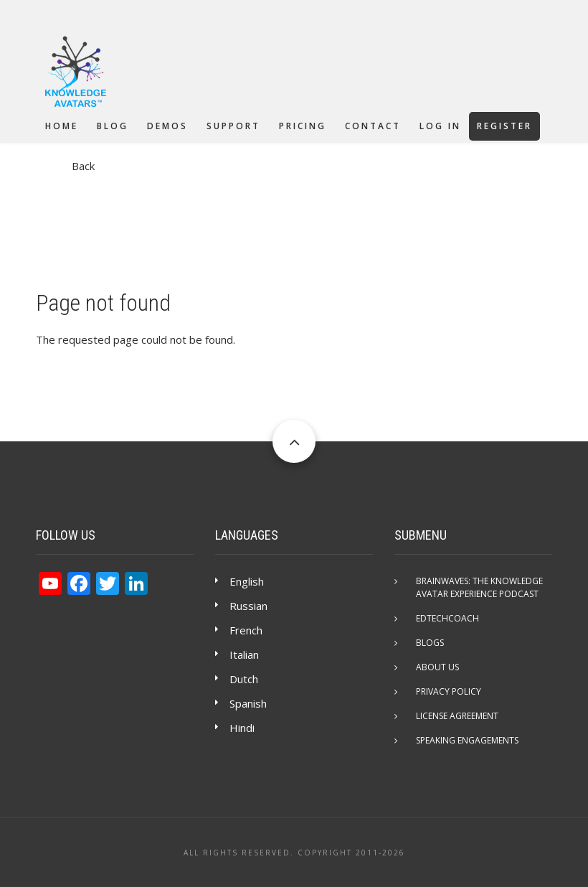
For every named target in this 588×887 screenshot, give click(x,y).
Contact (373, 126)
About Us (437, 667)
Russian (248, 606)
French (246, 630)
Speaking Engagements (467, 740)
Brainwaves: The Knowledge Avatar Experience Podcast (479, 587)
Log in (440, 126)
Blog (113, 126)
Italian (244, 654)
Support (233, 126)
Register (504, 126)
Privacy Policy (449, 691)
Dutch (244, 679)
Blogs (430, 643)
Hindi (242, 728)
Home (62, 126)
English (247, 581)
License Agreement (457, 716)
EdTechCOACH (447, 618)
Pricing (303, 126)
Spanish (248, 703)
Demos (167, 126)
